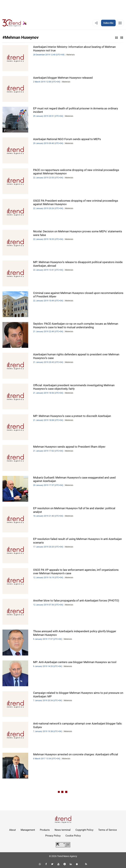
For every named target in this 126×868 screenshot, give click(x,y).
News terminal (63, 830)
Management (28, 830)
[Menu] (120, 23)
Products (45, 830)
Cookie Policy (73, 836)
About (12, 830)
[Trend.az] (15, 23)
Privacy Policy (53, 836)
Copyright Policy (84, 830)
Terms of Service (108, 830)
